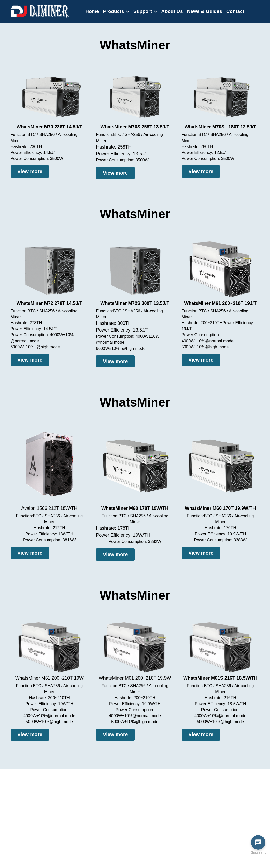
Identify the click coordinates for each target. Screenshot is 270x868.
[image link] (40, 11)
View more (26, 170)
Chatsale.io (258, 853)
